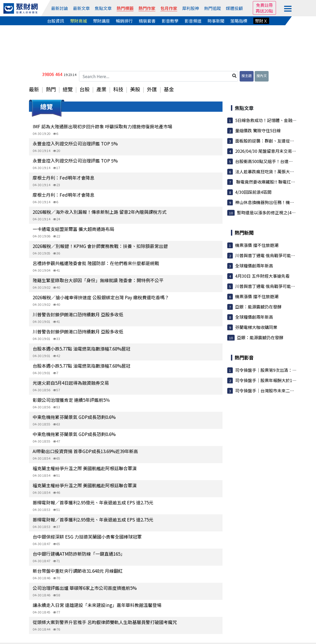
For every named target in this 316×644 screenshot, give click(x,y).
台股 (85, 89)
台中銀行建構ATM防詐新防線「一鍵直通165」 (79, 554)
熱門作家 (147, 8)
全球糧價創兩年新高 (254, 266)
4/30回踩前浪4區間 (253, 192)
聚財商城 (78, 21)
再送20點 (264, 11)
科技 (118, 89)
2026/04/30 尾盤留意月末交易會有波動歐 (274, 151)
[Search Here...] (159, 76)
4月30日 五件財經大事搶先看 (262, 276)
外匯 (152, 89)
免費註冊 (264, 5)
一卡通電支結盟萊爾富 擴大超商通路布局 (73, 229)
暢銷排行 (124, 21)
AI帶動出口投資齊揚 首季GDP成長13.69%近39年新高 (85, 451)
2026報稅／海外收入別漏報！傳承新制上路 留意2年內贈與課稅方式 (100, 212)
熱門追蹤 (213, 8)
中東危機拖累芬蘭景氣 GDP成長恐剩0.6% (74, 417)
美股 (135, 89)
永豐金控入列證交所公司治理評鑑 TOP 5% (75, 143)
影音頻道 (193, 21)
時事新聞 (216, 21)
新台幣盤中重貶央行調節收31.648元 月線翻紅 (78, 571)
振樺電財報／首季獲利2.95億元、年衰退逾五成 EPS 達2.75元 (93, 502)
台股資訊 (56, 21)
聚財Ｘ (261, 21)
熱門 (51, 89)
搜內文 (262, 76)
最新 (34, 89)
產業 (101, 89)
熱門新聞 (244, 232)
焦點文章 (103, 8)
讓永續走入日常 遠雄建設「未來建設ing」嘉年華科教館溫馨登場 (97, 605)
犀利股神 (191, 8)
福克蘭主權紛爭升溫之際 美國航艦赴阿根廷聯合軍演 (85, 468)
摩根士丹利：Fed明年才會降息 (64, 178)
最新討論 (60, 8)
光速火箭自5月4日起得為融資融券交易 (71, 383)
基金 (169, 89)
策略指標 (239, 21)
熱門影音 (244, 357)
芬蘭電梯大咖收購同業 (256, 327)
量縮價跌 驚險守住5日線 (258, 130)
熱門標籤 (125, 8)
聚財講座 (101, 21)
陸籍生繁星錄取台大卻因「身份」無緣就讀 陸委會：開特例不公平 (98, 280)
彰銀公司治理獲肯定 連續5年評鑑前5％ (71, 400)
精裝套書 (147, 21)
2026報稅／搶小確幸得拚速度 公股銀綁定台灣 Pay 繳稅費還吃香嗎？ (101, 297)
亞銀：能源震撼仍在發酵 (258, 307)
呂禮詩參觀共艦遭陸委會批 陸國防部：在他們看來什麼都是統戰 (96, 263)
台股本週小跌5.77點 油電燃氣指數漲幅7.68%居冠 (82, 349)
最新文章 (81, 8)
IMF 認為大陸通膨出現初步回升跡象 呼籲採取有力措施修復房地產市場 (102, 126)
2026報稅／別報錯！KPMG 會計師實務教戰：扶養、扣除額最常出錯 (100, 246)
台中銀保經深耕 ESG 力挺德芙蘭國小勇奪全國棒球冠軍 (87, 537)
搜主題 (247, 76)
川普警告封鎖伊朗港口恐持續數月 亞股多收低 (78, 314)
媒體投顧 (234, 8)
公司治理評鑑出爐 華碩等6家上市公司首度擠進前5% (85, 588)
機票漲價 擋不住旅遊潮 (257, 245)
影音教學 (170, 21)
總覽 (68, 89)
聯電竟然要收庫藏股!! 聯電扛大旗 (267, 182)
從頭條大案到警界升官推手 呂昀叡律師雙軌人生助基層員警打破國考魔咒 (105, 622)
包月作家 (169, 8)
